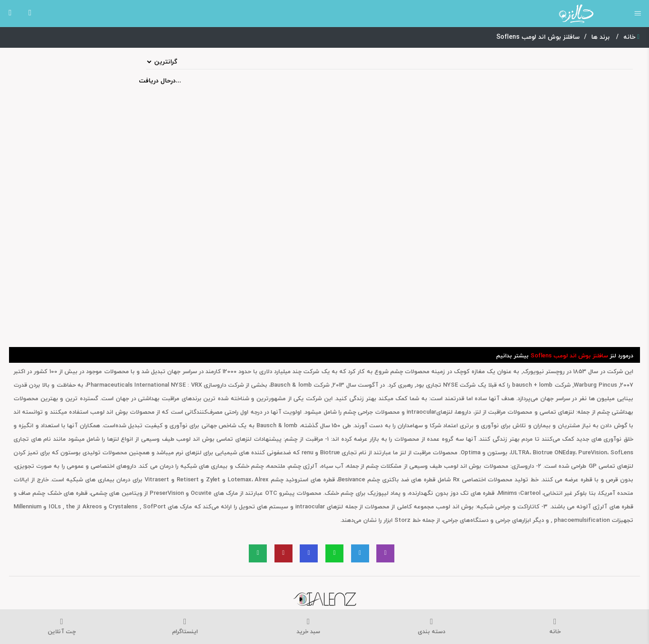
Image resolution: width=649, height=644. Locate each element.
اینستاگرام (185, 627)
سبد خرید (308, 627)
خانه (631, 37)
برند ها (601, 37)
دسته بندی (432, 627)
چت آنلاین (62, 627)
